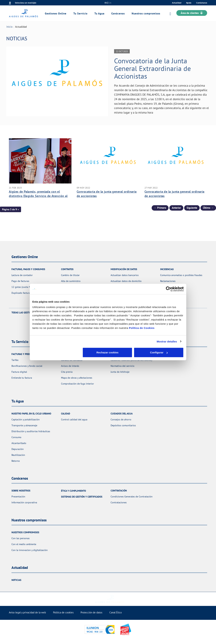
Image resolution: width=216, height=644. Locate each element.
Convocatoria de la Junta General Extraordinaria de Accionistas (152, 68)
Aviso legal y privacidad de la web (27, 612)
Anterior (176, 208)
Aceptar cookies (159, 352)
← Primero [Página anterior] (160, 208)
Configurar (108, 352)
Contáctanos (202, 3)
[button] (11, 209)
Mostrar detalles (167, 341)
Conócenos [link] (118, 13)
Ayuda (189, 3)
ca (110, 3)
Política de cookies (63, 612)
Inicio (9, 27)
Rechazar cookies (57, 352)
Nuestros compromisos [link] (146, 13)
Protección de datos (91, 612)
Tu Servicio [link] (80, 13)
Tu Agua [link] (99, 13)
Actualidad (177, 3)
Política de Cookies (142, 328)
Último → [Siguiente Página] (208, 208)
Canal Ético (116, 612)
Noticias (16, 580)
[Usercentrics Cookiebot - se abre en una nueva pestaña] (168, 289)
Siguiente (192, 208)
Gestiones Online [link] (56, 13)
